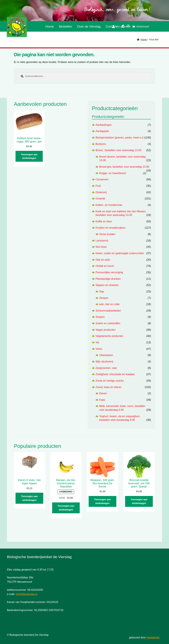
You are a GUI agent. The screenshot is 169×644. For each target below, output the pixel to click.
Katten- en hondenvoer (109, 205)
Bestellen (65, 26)
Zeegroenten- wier (106, 368)
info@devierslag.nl (26, 594)
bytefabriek (153, 637)
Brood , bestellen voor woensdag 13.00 (118, 150)
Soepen (100, 317)
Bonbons (101, 144)
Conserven (102, 179)
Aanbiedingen (104, 125)
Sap (101, 292)
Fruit (98, 186)
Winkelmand (143, 27)
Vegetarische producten (109, 336)
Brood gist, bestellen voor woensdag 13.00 (124, 167)
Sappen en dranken (107, 285)
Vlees (99, 349)
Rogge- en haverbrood (112, 173)
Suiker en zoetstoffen (108, 323)
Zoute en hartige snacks (110, 381)
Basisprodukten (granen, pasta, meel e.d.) (120, 138)
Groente (100, 199)
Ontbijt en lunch (105, 266)
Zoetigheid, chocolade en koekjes (115, 374)
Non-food (101, 247)
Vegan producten (106, 330)
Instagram (127, 25)
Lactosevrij (102, 241)
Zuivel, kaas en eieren (109, 387)
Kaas (102, 400)
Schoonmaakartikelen (108, 311)
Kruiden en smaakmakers (110, 228)
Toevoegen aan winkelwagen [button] (29, 156)
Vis (97, 342)
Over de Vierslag (89, 26)
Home (50, 26)
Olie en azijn (103, 260)
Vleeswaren (106, 355)
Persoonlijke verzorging (109, 272)
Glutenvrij (101, 192)
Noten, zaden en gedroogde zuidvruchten (120, 253)
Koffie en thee (104, 221)
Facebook (122, 26)
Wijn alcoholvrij (104, 362)
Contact (111, 26)
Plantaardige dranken (108, 279)
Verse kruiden (107, 234)
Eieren (103, 393)
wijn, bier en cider (110, 304)
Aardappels (102, 131)
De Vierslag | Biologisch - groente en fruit (17, 27)
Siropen (104, 298)
